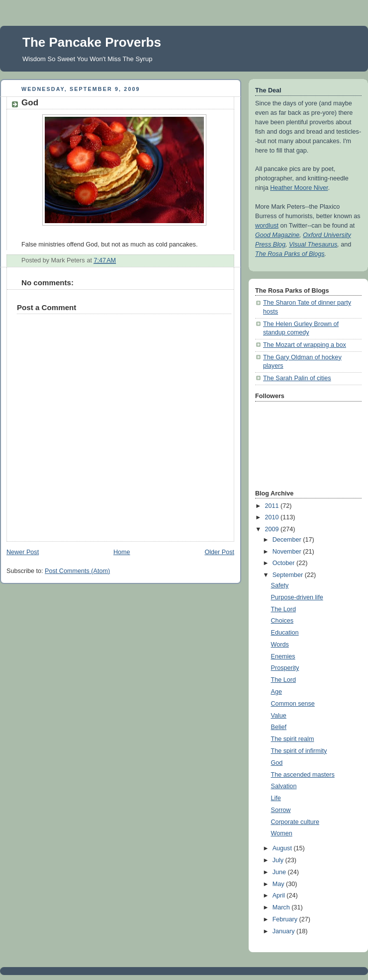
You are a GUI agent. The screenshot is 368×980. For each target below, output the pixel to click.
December (288, 540)
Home (122, 552)
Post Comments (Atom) (77, 571)
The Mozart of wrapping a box (305, 345)
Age (276, 692)
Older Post (219, 552)
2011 (273, 506)
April (280, 896)
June (280, 872)
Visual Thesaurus (313, 245)
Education (285, 633)
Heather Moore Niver (299, 188)
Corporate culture (295, 822)
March (282, 907)
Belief (279, 727)
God (277, 763)
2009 (273, 529)
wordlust (267, 226)
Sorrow (281, 810)
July (279, 860)
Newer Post (23, 552)
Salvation (284, 786)
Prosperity (285, 668)
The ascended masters (303, 775)
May (279, 884)
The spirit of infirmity (299, 751)
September (289, 575)
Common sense (293, 704)
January (284, 931)
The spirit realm (293, 739)
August (283, 848)
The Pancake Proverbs (92, 42)
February (286, 919)
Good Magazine (277, 235)
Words (280, 645)
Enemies (283, 656)
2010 (273, 517)
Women (282, 833)
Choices (282, 621)
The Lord (283, 609)
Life (276, 798)
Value (279, 716)
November (288, 552)
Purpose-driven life (297, 597)
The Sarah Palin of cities (297, 378)
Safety (280, 585)
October (284, 563)
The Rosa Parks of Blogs (290, 254)
